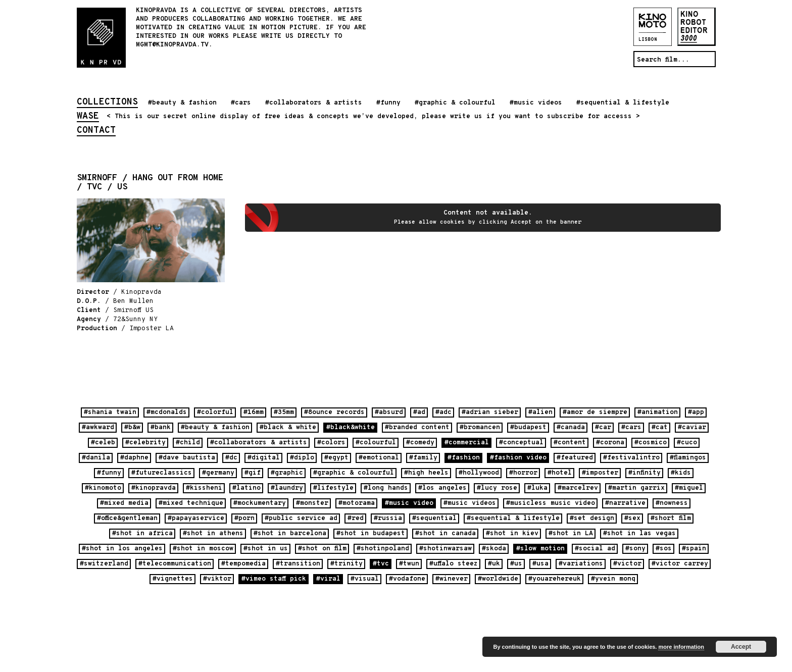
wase (88, 117)
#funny (388, 103)
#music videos (536, 103)
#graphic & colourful (455, 103)
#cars (241, 103)
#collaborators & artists (314, 103)
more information (681, 647)
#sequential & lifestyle (623, 103)
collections (107, 103)
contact (96, 131)
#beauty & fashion (182, 103)
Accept (741, 647)
